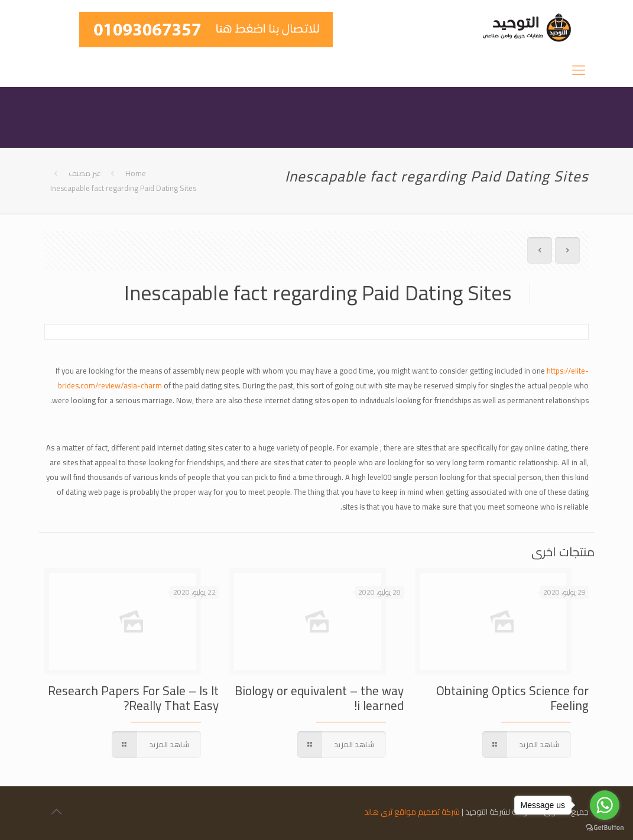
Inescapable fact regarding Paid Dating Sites (123, 188)
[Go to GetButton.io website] (605, 828)
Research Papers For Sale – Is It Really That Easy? (133, 698)
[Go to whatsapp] (605, 805)
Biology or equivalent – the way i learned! (319, 698)
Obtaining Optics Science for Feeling (512, 698)
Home (136, 173)
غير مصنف (85, 173)
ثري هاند (378, 812)
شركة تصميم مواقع (427, 812)
